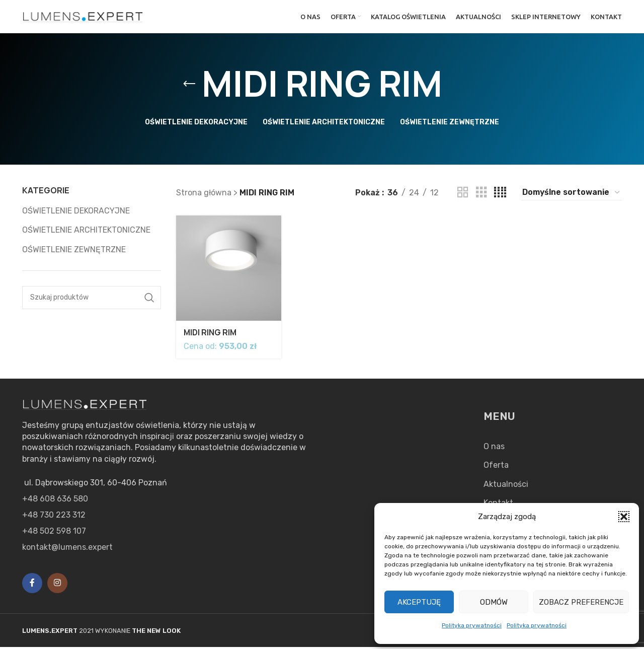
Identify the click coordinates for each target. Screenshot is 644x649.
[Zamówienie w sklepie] (572, 196)
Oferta (496, 467)
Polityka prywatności (472, 625)
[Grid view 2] (463, 197)
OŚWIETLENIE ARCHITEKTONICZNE (86, 234)
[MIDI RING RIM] (228, 272)
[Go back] (189, 88)
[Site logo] (83, 18)
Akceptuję (419, 602)
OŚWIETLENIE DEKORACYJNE (76, 215)
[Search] (92, 302)
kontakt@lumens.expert (67, 550)
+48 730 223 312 (54, 517)
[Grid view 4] (500, 197)
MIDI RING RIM (211, 335)
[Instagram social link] (57, 586)
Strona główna (204, 197)
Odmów (494, 602)
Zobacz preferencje (581, 602)
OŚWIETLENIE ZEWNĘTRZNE (74, 254)
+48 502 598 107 (54, 533)
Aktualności (506, 486)
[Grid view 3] (481, 197)
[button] (624, 517)
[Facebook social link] (32, 586)
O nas (494, 449)
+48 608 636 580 (55, 501)
